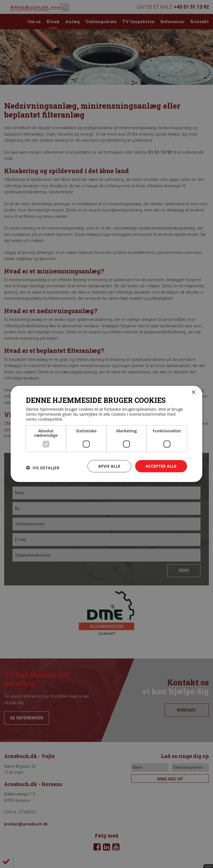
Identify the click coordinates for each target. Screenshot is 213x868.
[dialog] (106, 434)
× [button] (193, 392)
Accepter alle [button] (161, 466)
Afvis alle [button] (109, 466)
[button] (43, 468)
